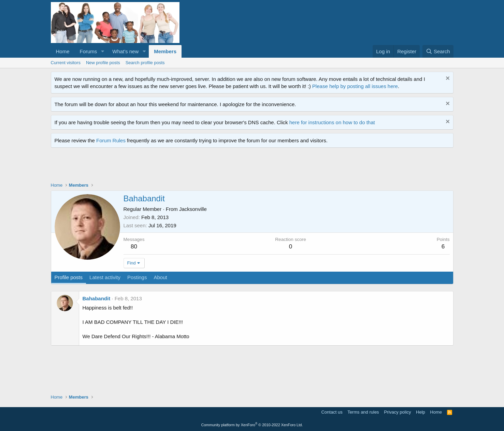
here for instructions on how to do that (332, 122)
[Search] (438, 51)
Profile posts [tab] (69, 277)
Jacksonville (193, 209)
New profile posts (103, 63)
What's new (125, 51)
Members (165, 51)
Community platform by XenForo (252, 425)
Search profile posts (145, 63)
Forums (89, 51)
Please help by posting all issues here (355, 86)
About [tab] (160, 277)
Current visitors (66, 63)
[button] (102, 51)
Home (63, 51)
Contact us (332, 412)
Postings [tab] (137, 277)
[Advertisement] (175, 167)
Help (421, 412)
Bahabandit (97, 298)
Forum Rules (111, 140)
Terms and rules (363, 412)
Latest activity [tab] (105, 277)
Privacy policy (397, 412)
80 (134, 247)
